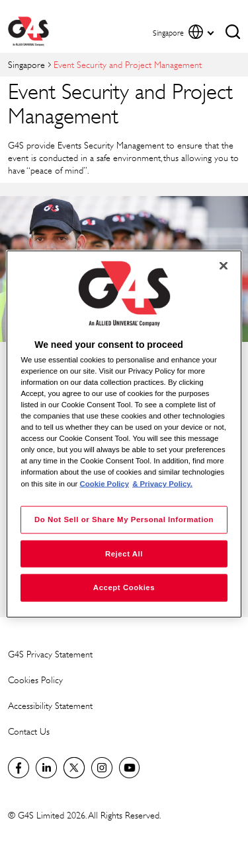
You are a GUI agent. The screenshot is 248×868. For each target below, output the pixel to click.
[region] (124, 434)
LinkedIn (46, 768)
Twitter (74, 768)
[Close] (224, 265)
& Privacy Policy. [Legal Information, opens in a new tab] (162, 483)
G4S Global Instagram (102, 768)
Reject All (124, 553)
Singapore (26, 64)
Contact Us (29, 731)
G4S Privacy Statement (50, 654)
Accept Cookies (124, 587)
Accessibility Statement (50, 705)
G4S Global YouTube (130, 768)
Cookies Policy (35, 680)
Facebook (19, 768)
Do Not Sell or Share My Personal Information (124, 519)
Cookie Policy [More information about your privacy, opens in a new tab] (105, 483)
